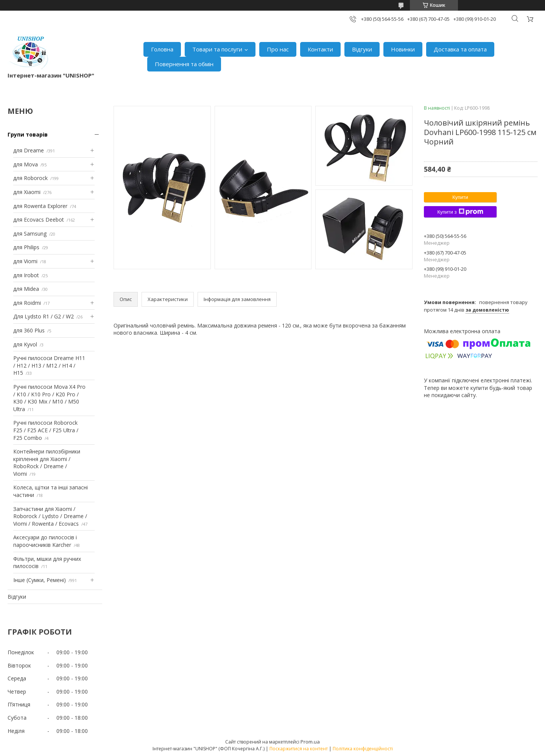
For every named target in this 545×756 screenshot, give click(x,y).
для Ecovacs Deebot (39, 220)
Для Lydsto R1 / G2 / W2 (44, 316)
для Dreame (29, 150)
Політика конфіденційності (363, 749)
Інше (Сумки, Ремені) (40, 580)
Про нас (278, 49)
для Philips (26, 247)
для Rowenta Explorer (40, 206)
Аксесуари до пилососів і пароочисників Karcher (45, 541)
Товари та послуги (217, 49)
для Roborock (30, 178)
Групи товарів (28, 134)
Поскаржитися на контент (299, 749)
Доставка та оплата (460, 49)
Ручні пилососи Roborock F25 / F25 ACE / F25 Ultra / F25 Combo (46, 430)
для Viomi (25, 261)
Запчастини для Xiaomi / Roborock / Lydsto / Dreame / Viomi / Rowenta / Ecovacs (50, 516)
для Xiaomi (27, 192)
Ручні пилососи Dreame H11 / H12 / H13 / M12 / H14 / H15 (49, 365)
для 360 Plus (29, 330)
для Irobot (26, 275)
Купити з (460, 212)
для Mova (26, 164)
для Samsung (30, 234)
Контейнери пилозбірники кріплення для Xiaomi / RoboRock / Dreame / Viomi (47, 463)
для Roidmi (27, 303)
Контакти (320, 49)
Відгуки (362, 49)
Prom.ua (310, 742)
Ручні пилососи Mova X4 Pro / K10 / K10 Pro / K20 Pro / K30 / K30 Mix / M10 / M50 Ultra (49, 398)
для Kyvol (25, 344)
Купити (460, 197)
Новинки (403, 49)
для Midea (26, 289)
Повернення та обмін (184, 64)
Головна (162, 49)
